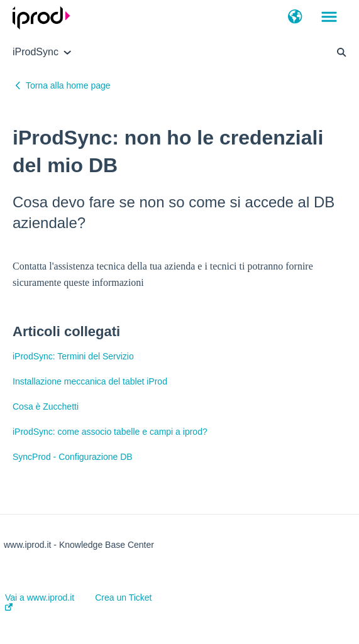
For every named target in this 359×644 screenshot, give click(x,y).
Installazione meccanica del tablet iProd (90, 381)
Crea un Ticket (123, 598)
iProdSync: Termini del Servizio (73, 356)
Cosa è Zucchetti (46, 407)
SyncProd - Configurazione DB (73, 457)
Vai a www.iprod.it (40, 602)
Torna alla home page (68, 85)
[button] (295, 18)
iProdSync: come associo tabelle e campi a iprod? (110, 432)
